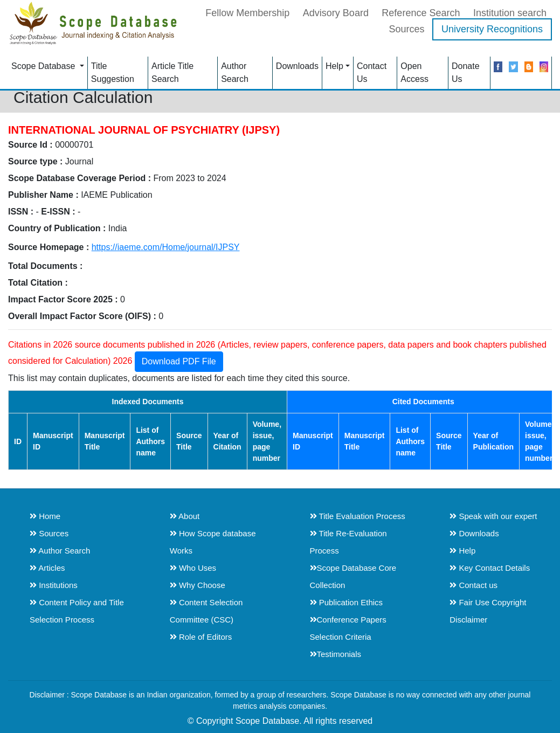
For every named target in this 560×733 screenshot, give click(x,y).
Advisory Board (336, 13)
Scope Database (44, 66)
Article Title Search (172, 72)
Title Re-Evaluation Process (348, 542)
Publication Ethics (347, 602)
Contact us (473, 585)
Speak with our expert (493, 516)
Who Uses (193, 568)
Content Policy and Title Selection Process (77, 611)
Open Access (414, 72)
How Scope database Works (213, 542)
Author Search (235, 72)
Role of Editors (201, 637)
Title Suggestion (113, 72)
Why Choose (198, 585)
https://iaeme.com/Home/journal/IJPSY (166, 247)
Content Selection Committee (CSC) (206, 611)
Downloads (297, 66)
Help (334, 66)
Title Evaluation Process (358, 516)
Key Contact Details (490, 568)
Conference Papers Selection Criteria (348, 628)
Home (45, 516)
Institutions (54, 585)
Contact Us (372, 72)
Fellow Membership (247, 13)
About (185, 516)
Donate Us (466, 72)
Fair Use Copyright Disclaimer (488, 611)
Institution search (510, 13)
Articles (47, 568)
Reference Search (421, 13)
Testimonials (336, 654)
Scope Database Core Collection (353, 576)
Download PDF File (179, 361)
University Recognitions (492, 29)
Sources (406, 29)
